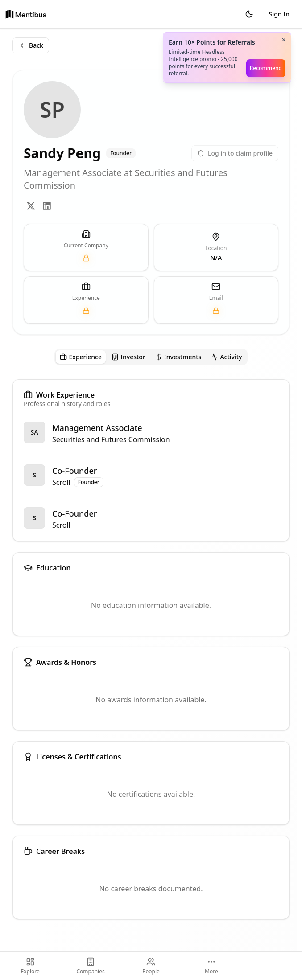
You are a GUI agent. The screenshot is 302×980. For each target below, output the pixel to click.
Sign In (279, 14)
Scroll (61, 482)
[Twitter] (31, 206)
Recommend (266, 68)
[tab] (81, 357)
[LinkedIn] (47, 206)
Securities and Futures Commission (111, 439)
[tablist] (151, 357)
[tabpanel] (151, 649)
